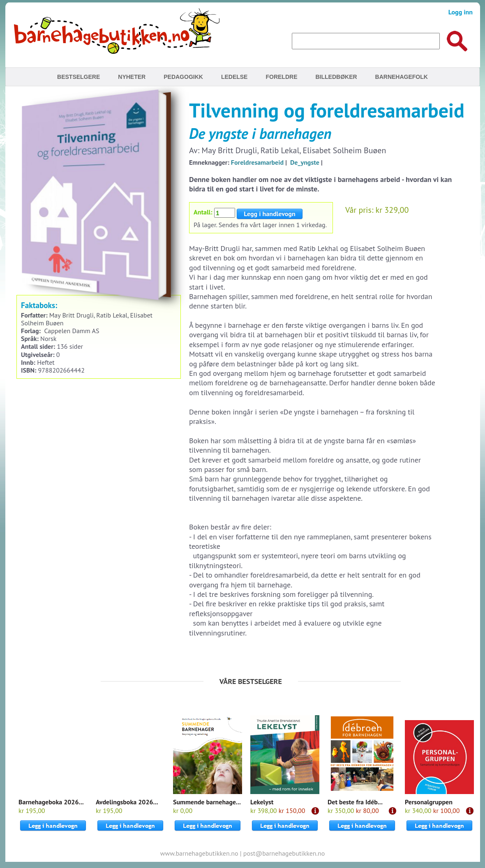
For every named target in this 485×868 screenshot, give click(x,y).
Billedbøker (336, 77)
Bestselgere (79, 77)
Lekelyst (262, 802)
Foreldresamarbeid (257, 162)
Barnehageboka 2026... (51, 802)
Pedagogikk (183, 77)
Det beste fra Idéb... (355, 802)
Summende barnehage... (207, 802)
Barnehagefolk (402, 77)
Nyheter (132, 77)
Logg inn (461, 12)
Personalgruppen (429, 802)
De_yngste (305, 162)
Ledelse (234, 77)
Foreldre (281, 77)
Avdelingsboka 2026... (127, 802)
